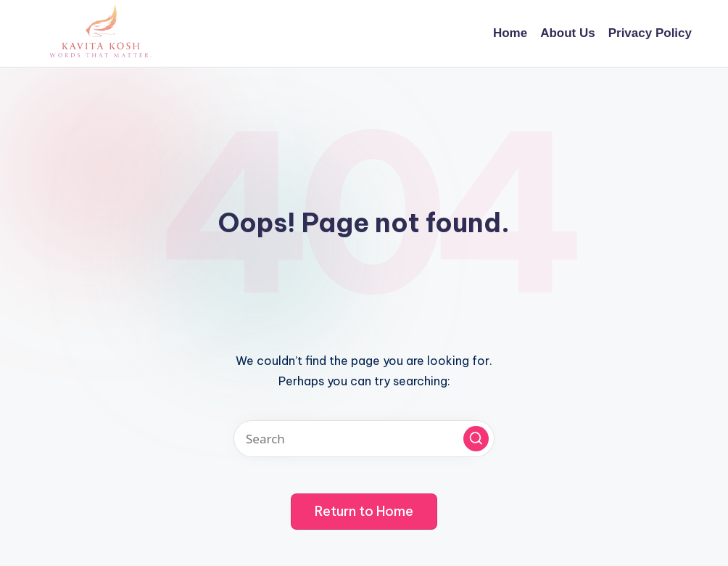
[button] (476, 439)
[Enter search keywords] (364, 439)
